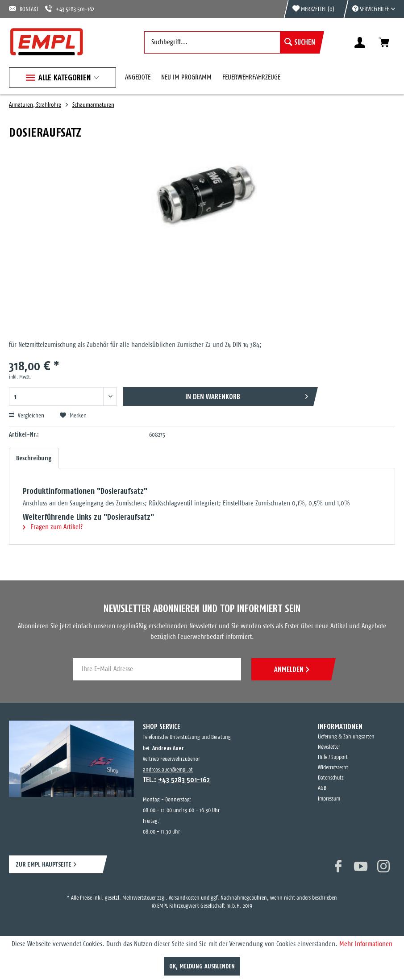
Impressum (329, 799)
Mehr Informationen (366, 944)
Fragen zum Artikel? (53, 527)
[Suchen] (300, 42)
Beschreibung (34, 458)
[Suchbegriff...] (232, 42)
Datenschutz (331, 778)
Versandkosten (184, 898)
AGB (322, 788)
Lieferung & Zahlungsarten (346, 737)
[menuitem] (369, 9)
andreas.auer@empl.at (168, 770)
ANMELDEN (292, 669)
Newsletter (329, 747)
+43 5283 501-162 (70, 9)
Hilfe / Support (333, 757)
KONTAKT (24, 9)
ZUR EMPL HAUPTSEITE (44, 864)
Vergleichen (27, 416)
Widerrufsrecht (333, 768)
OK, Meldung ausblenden (202, 966)
